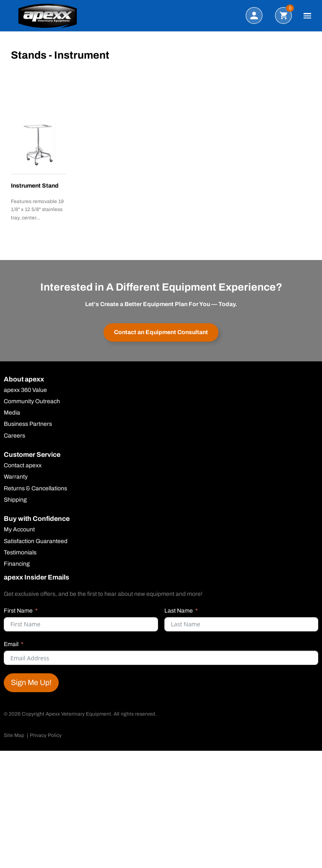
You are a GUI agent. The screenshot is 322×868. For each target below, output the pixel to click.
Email (11, 644)
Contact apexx (23, 466)
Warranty (16, 477)
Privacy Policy (46, 735)
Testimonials (20, 553)
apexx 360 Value (25, 390)
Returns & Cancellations (35, 489)
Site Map (14, 735)
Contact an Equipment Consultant (161, 332)
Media (12, 413)
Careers (14, 436)
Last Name (179, 611)
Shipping (15, 500)
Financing (17, 564)
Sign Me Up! (31, 683)
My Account (19, 530)
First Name (18, 611)
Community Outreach (32, 402)
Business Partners (28, 424)
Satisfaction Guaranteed (36, 541)
